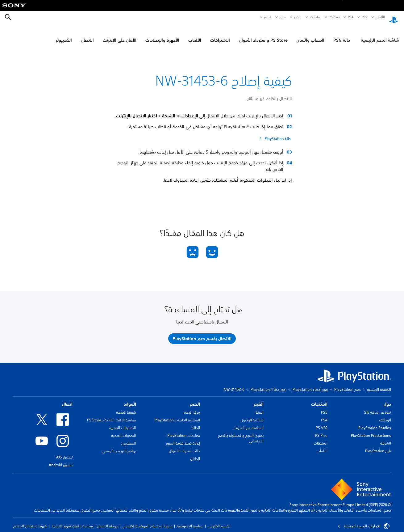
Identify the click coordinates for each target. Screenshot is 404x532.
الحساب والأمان (310, 34)
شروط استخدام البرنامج (30, 520)
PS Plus (334, 17)
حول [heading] (387, 398)
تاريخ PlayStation (378, 445)
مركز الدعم (192, 406)
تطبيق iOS (64, 451)
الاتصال (87, 34)
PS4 (351, 17)
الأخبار (298, 17)
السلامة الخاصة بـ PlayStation (177, 414)
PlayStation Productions (371, 430)
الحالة (196, 422)
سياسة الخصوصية (190, 520)
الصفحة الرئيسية (379, 384)
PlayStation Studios (375, 422)
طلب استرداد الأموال (184, 445)
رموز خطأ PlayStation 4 (269, 384)
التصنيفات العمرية (123, 422)
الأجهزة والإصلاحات (162, 34)
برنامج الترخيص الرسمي (119, 445)
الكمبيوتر (64, 34)
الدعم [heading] (195, 398)
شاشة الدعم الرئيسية (380, 34)
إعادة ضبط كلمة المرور (183, 437)
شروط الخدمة (126, 406)
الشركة (386, 437)
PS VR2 (322, 422)
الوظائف (385, 414)
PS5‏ (364, 17)
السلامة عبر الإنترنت (249, 422)
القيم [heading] (259, 398)
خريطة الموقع (108, 520)
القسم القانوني (219, 520)
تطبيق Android (61, 459)
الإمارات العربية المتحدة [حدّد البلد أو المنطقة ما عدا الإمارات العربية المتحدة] (364, 520)
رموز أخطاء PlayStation (310, 384)
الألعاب (380, 17)
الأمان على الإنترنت (120, 34)
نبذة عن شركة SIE (378, 406)
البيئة (260, 406)
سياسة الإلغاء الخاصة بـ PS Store (112, 414)
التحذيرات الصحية (124, 430)
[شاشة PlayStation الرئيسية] (394, 17)
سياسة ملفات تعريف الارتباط (72, 520)
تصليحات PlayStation (184, 430)
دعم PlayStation (348, 384)
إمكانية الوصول (252, 414)
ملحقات (315, 17)
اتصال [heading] (67, 398)
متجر (283, 17)
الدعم (268, 17)
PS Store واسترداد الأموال (263, 34)
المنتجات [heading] (319, 398)
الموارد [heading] (130, 398)
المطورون (129, 437)
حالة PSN (342, 34)
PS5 (324, 406)
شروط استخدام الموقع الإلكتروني (148, 520)
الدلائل (195, 453)
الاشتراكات (220, 34)
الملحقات (321, 437)
